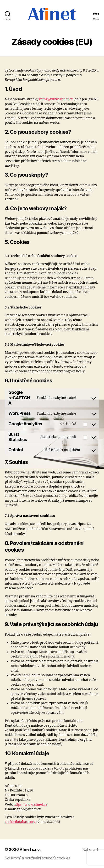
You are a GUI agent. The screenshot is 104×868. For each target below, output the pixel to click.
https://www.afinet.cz (56, 99)
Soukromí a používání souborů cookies (37, 858)
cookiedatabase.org (20, 822)
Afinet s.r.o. (30, 849)
